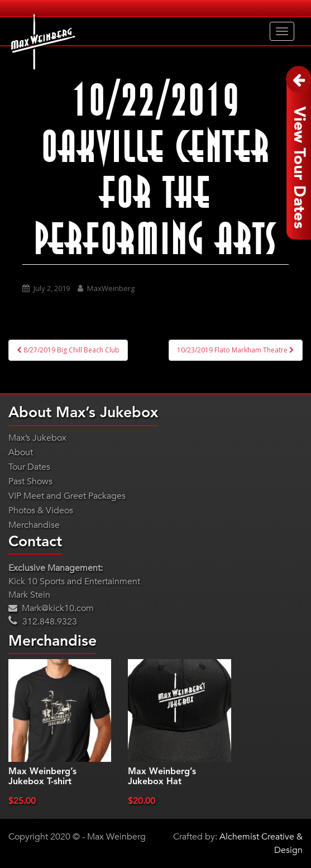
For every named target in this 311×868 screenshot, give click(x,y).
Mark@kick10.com (51, 608)
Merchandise (34, 525)
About (21, 452)
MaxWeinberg (111, 288)
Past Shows (30, 481)
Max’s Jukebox (37, 438)
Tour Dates (29, 467)
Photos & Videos (41, 511)
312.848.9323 (43, 622)
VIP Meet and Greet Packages (67, 496)
